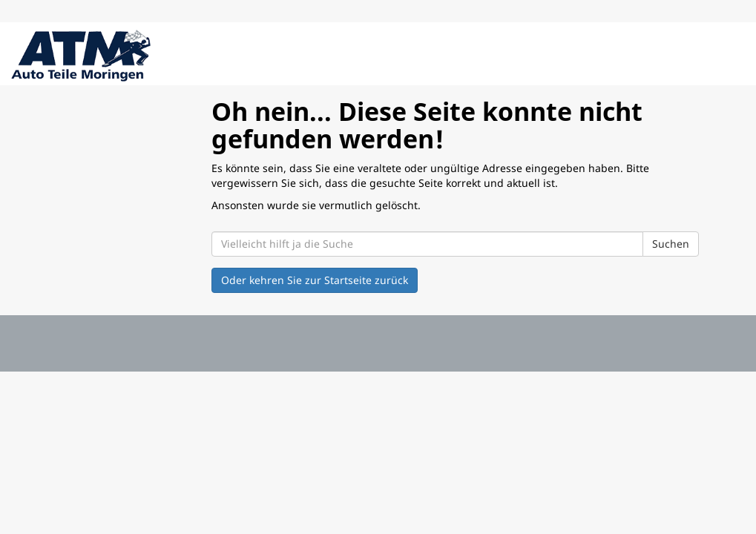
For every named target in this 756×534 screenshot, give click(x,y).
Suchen (671, 244)
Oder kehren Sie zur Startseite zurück (315, 280)
